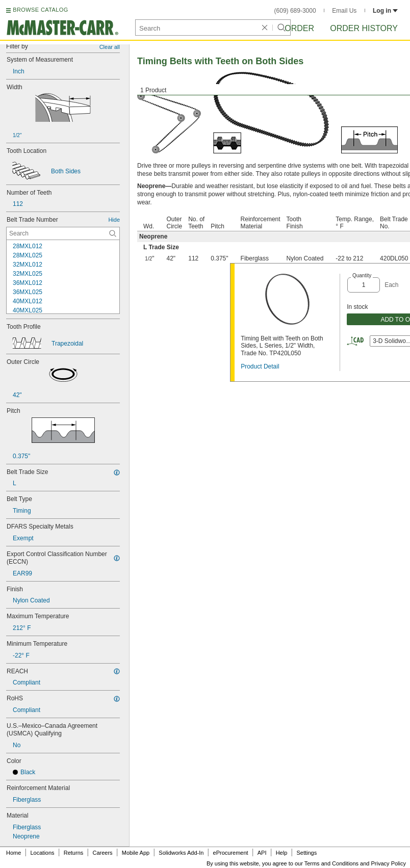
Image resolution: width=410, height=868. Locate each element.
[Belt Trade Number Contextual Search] (63, 233)
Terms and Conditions (331, 863)
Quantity (362, 275)
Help (282, 853)
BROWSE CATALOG (40, 10)
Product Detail (260, 366)
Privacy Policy (389, 863)
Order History (364, 28)
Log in (385, 11)
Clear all (110, 47)
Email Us (344, 11)
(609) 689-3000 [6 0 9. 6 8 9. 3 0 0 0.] (295, 11)
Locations (43, 853)
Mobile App (136, 853)
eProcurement (231, 853)
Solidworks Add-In (181, 853)
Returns (74, 853)
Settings (306, 853)
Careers (102, 853)
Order (299, 28)
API (262, 853)
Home (14, 853)
